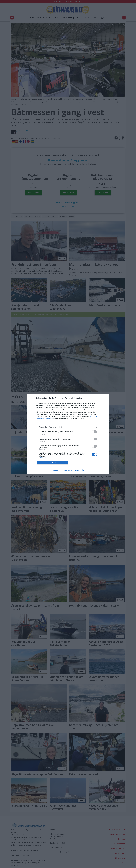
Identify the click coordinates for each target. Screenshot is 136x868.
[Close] (105, 398)
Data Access (68, 470)
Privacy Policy (80, 470)
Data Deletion (56, 470)
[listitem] (68, 427)
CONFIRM (53, 462)
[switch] (94, 432)
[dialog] (68, 434)
